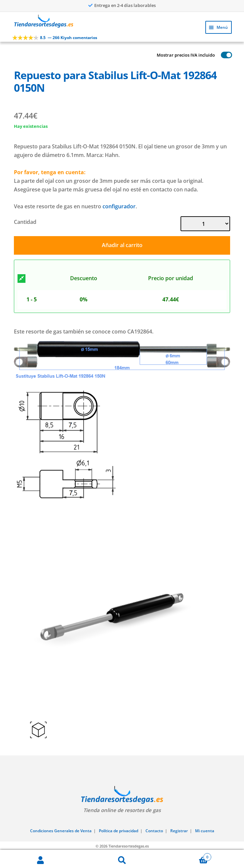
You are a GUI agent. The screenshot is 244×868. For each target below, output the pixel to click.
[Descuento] (21, 279)
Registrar (179, 831)
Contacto (154, 831)
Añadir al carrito (122, 245)
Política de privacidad (119, 831)
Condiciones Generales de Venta (61, 831)
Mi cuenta (205, 831)
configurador (119, 206)
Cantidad (25, 222)
